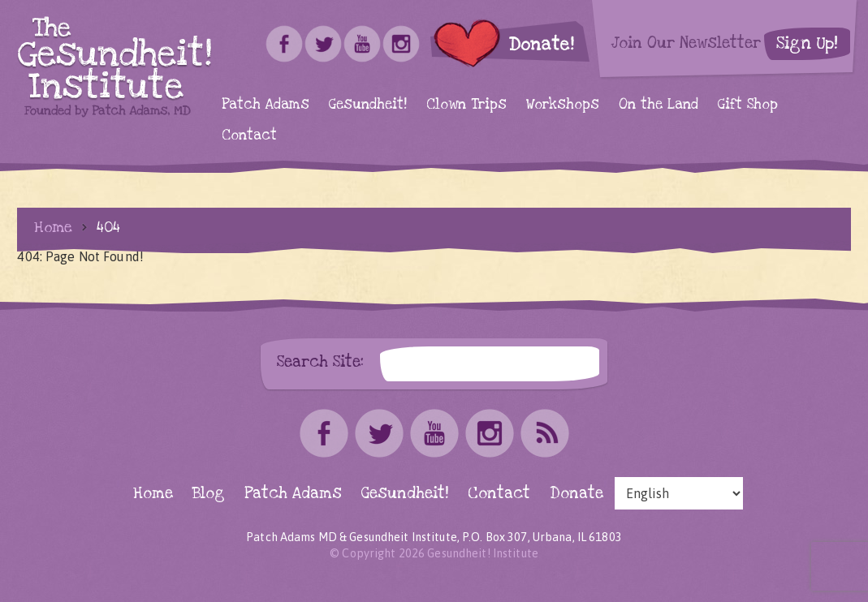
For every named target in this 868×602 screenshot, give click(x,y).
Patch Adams (266, 104)
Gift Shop (748, 104)
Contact (249, 135)
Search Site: (320, 361)
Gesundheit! (368, 104)
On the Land (659, 104)
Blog (209, 494)
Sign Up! (807, 43)
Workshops (563, 104)
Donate (577, 494)
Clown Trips (466, 104)
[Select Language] (679, 493)
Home (53, 227)
